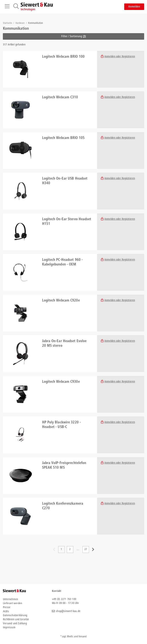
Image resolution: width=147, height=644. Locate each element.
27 (86, 550)
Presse (7, 607)
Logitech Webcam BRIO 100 (63, 57)
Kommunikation (36, 23)
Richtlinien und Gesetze (16, 620)
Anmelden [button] (134, 7)
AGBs (6, 612)
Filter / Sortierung (74, 36)
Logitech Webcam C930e (61, 382)
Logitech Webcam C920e (61, 301)
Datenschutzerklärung (15, 616)
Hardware (20, 23)
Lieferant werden (12, 603)
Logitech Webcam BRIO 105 (63, 138)
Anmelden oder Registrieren (120, 57)
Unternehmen (10, 599)
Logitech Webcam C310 (60, 98)
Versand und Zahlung (15, 624)
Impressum (9, 628)
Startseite (8, 23)
